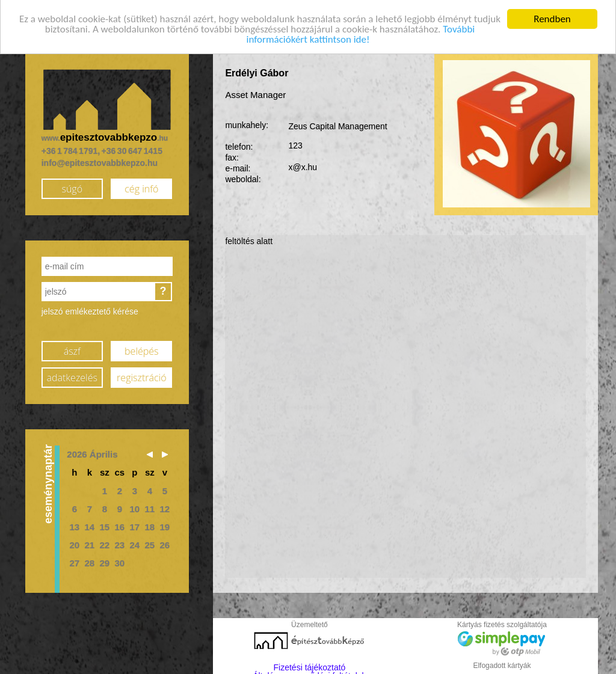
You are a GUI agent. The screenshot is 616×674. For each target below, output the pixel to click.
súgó (72, 186)
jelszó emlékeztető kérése (90, 308)
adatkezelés (72, 375)
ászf (72, 348)
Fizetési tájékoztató (310, 664)
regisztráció (141, 375)
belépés (141, 348)
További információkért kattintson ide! (361, 32)
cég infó (141, 186)
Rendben (552, 16)
